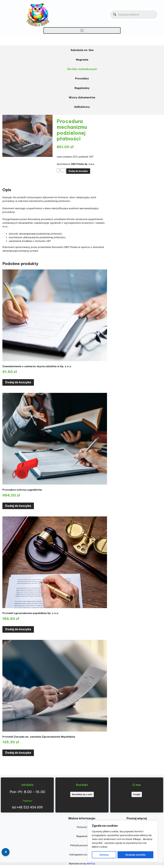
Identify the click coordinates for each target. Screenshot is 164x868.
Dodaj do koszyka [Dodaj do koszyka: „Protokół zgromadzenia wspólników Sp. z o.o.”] (18, 629)
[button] (47, 120)
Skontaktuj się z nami (82, 794)
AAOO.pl (91, 864)
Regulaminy (82, 88)
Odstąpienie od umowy (82, 855)
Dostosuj (104, 855)
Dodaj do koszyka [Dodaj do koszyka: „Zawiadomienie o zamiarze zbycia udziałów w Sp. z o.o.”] (18, 382)
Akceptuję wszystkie (135, 855)
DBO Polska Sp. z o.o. (83, 164)
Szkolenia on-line (82, 50)
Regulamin (82, 836)
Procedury (82, 78)
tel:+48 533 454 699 (27, 807)
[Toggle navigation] (82, 30)
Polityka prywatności (82, 845)
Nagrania (82, 60)
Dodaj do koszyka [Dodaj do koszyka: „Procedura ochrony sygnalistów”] (18, 506)
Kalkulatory (82, 107)
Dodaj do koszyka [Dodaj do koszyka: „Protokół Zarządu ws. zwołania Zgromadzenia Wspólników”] (18, 753)
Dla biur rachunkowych (82, 69)
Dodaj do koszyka (78, 171)
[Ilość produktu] (61, 170)
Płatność (82, 827)
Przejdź (137, 794)
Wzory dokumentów (82, 97)
